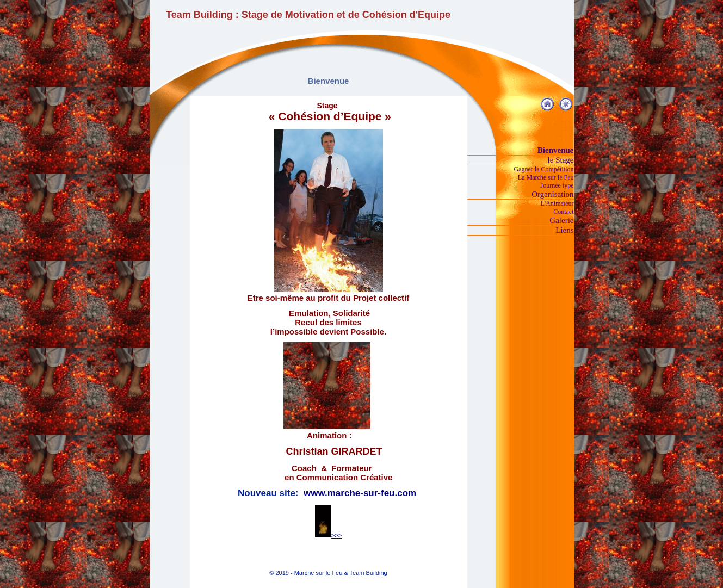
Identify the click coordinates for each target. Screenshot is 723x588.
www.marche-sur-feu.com (360, 493)
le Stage (561, 160)
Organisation (552, 194)
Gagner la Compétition (544, 169)
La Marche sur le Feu (546, 177)
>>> (328, 535)
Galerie (561, 220)
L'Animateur (557, 203)
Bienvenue (556, 150)
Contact (563, 212)
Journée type (557, 185)
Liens (564, 230)
